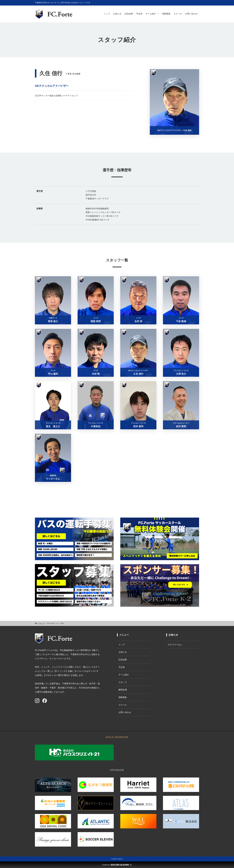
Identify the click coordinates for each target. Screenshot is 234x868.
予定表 (139, 14)
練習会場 (123, 690)
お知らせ (117, 14)
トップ (107, 14)
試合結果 (129, 14)
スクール (178, 14)
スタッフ (123, 682)
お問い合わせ (191, 14)
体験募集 (166, 14)
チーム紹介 (152, 14)
